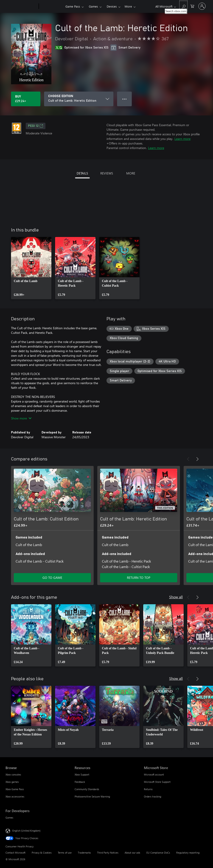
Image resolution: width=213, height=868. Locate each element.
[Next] (197, 459)
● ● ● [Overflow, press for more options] (125, 99)
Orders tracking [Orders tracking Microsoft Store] (153, 796)
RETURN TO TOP (139, 578)
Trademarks (84, 853)
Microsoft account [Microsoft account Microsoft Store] (154, 774)
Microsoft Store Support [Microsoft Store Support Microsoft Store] (157, 782)
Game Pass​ (73, 6)
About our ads (132, 853)
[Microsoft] (21, 6)
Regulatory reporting (188, 853)
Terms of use (65, 853)
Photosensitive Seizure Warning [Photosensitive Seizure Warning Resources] (92, 796)
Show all (176, 597)
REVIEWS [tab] (107, 173)
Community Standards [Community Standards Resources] (87, 789)
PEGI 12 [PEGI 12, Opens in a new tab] (36, 126)
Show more (21, 418)
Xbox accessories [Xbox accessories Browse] (15, 796)
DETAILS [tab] (82, 173)
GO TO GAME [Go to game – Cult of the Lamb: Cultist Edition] (52, 578)
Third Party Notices (108, 853)
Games (93, 6)
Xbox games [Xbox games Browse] (12, 782)
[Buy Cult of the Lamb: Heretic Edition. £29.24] (26, 99)
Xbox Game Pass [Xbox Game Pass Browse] (15, 789)
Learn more (182, 139)
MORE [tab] (131, 173)
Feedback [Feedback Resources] (80, 782)
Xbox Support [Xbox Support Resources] (82, 774)
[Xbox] (52, 6)
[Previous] (188, 459)
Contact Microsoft (15, 853)
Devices (112, 6)
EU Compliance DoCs (158, 853)
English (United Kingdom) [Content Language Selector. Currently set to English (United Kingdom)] (26, 831)
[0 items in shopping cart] (192, 6)
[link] (31, 268)
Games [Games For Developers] (9, 818)
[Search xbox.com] (183, 6)
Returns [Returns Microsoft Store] (148, 789)
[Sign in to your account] (202, 6)
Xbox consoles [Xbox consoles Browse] (13, 774)
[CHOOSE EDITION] (79, 99)
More (128, 6)
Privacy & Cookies (42, 853)
